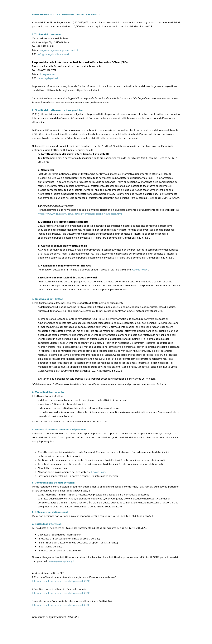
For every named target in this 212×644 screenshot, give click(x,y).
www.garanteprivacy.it (61, 561)
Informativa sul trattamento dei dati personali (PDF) (61, 581)
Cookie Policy (140, 270)
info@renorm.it (49, 74)
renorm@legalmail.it (49, 78)
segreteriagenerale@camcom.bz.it (60, 51)
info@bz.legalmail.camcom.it (54, 55)
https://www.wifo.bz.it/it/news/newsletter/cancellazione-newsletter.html (80, 214)
